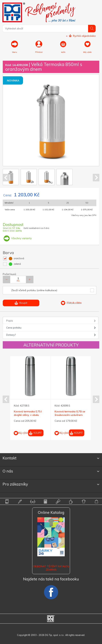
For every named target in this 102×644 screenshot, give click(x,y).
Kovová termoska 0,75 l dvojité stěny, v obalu (28, 413)
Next (96, 178)
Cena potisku (14, 328)
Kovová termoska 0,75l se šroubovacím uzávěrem (70, 413)
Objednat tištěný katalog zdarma (51, 568)
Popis (10, 321)
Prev (6, 178)
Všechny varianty (17, 238)
